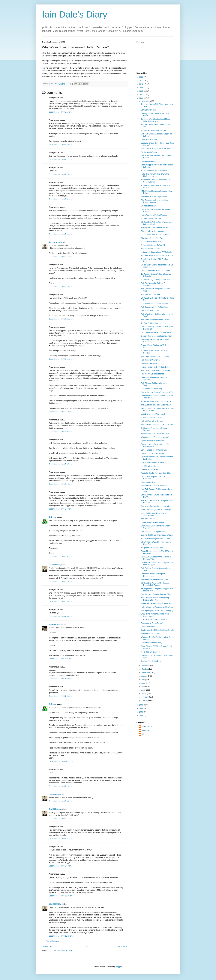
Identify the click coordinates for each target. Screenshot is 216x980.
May (143, 687)
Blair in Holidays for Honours (152, 231)
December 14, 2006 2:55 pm (60, 359)
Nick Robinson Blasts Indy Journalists (156, 332)
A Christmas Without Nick (151, 242)
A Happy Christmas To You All (153, 245)
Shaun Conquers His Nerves (152, 453)
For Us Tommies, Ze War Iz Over (154, 171)
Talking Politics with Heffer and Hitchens (157, 228)
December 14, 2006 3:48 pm (60, 484)
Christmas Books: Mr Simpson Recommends (153, 575)
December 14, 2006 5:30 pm (60, 679)
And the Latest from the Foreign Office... (157, 594)
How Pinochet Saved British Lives (154, 579)
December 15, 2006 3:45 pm (60, 801)
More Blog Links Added (150, 652)
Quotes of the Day (148, 161)
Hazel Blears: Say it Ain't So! (152, 441)
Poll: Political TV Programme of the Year (157, 607)
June (144, 683)
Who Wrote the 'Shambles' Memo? (155, 437)
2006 (142, 98)
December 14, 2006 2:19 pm (60, 112)
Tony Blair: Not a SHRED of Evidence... (157, 401)
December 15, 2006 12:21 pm (61, 761)
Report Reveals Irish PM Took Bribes (156, 367)
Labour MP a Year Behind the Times (155, 235)
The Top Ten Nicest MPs (151, 249)
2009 (142, 88)
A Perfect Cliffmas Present (151, 418)
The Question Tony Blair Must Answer (156, 405)
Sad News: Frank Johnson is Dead (155, 506)
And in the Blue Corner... (151, 311)
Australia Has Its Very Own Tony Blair (156, 473)
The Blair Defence (148, 519)
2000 (142, 715)
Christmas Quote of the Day (152, 238)
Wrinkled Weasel (56, 624)
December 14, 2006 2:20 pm (60, 144)
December (146, 101)
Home (85, 946)
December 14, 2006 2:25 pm (60, 174)
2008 (142, 91)
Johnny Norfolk (55, 242)
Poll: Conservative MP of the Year (154, 307)
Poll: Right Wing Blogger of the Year (155, 356)
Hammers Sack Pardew (150, 634)
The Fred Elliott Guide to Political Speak (157, 256)
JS (143, 734)
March (144, 694)
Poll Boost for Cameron (150, 360)
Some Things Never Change (152, 522)
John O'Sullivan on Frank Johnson (155, 304)
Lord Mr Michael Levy (150, 466)
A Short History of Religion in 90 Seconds (157, 280)
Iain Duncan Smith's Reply (151, 643)
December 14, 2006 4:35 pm (60, 601)
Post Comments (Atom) (62, 951)
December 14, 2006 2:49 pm (60, 287)
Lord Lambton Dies (149, 110)
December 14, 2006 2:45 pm (60, 257)
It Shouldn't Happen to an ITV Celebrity (157, 252)
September (146, 672)
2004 (142, 708)
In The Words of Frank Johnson (154, 463)
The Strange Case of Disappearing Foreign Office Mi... (155, 599)
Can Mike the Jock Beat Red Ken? (155, 620)
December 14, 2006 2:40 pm (60, 234)
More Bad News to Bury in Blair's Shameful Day (154, 514)
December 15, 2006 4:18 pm (60, 819)
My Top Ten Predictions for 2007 (154, 130)
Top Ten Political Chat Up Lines (153, 323)
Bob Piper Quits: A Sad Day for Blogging (157, 610)
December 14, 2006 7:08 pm (60, 696)
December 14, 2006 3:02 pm (60, 432)
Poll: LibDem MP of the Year (152, 421)
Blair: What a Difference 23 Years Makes (157, 425)
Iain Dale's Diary (75, 14)
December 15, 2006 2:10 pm (60, 786)
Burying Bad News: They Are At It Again (157, 535)
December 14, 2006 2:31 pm (60, 199)
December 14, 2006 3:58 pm (60, 509)
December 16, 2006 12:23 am (61, 936)
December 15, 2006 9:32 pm (60, 839)
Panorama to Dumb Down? (152, 623)
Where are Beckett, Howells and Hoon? (157, 603)
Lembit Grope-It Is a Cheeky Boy (154, 450)
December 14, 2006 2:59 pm (60, 412)
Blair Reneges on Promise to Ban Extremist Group (154, 201)
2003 (142, 712)
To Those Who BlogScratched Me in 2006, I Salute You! (155, 120)
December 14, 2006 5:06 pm (60, 659)
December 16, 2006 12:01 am (61, 896)
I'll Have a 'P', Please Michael (153, 374)
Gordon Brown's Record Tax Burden (155, 270)
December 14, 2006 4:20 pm (60, 582)
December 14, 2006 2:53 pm (60, 319)
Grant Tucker (147, 727)
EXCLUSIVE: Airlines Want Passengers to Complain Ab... (157, 223)
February (145, 697)
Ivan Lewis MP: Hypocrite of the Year (156, 149)
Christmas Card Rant (149, 470)
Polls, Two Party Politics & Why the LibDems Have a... (155, 175)
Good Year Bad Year (149, 140)
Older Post (122, 946)
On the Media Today (149, 152)
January (145, 701)
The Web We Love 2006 (151, 295)
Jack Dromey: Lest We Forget (153, 414)
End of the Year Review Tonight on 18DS (157, 392)
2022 (142, 77)
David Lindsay (55, 565)
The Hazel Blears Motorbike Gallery (155, 320)
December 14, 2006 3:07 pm (60, 464)
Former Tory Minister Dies (151, 218)
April (143, 690)
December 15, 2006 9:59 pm (60, 866)
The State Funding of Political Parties (156, 539)
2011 (142, 81)
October (145, 669)
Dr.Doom (52, 517)
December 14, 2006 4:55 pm (60, 616)
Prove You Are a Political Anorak (154, 215)
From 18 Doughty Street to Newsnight (156, 510)
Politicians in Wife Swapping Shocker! (156, 370)
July (143, 679)
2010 (142, 84)
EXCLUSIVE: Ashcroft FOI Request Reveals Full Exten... (155, 584)
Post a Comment (52, 941)
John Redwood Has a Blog (152, 389)
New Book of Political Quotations (154, 197)
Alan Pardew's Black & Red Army (154, 486)
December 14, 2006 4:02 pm (60, 557)
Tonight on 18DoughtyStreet (152, 548)
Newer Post (47, 946)
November (146, 666)
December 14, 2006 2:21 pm (60, 159)
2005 (142, 705)
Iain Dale (145, 730)
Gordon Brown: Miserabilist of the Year (156, 336)
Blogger (119, 967)
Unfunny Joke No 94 (149, 363)
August (145, 676)
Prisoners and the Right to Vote (153, 532)
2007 (142, 95)
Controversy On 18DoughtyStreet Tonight (157, 630)
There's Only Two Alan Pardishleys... (156, 434)
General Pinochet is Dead (151, 661)
